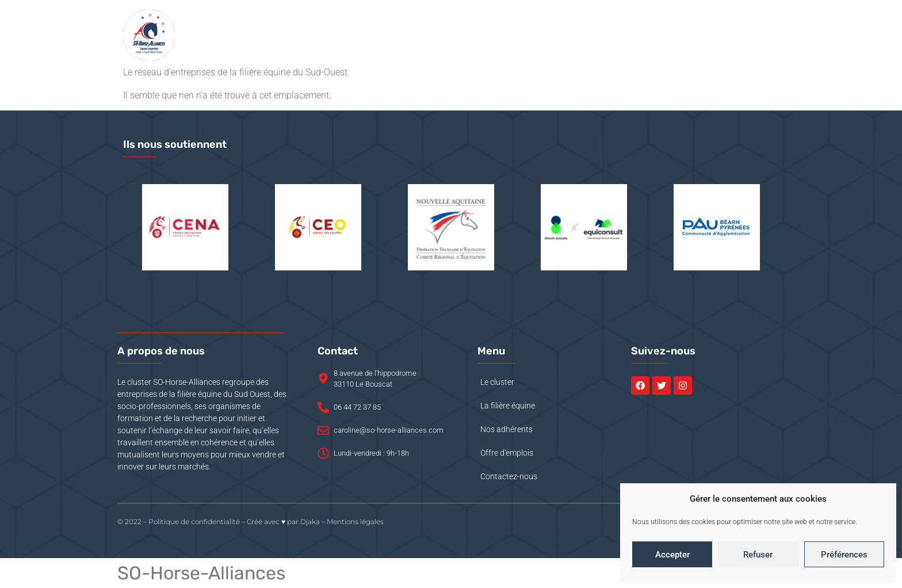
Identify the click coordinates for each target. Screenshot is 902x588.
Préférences (844, 555)
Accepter (672, 555)
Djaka (310, 522)
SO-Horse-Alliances (201, 573)
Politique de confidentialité (194, 522)
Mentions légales (355, 522)
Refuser (758, 555)
